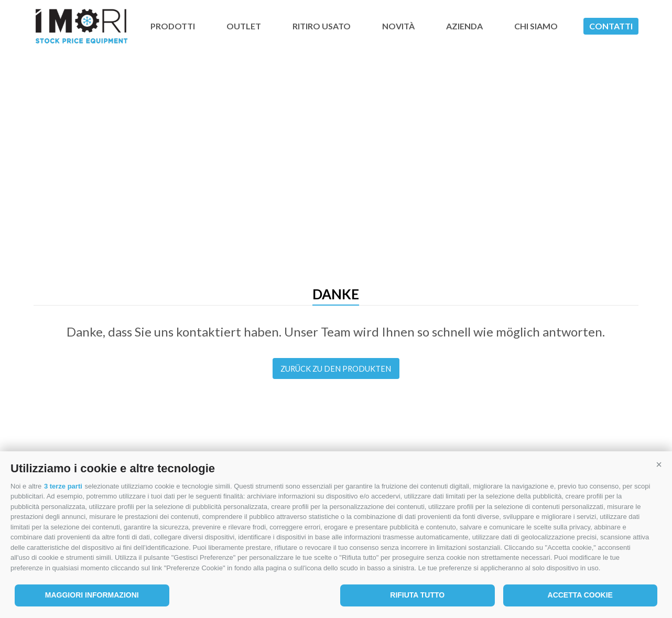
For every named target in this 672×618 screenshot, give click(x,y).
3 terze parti (63, 486)
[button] (659, 464)
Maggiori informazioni (92, 595)
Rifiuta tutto (417, 595)
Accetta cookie (580, 595)
